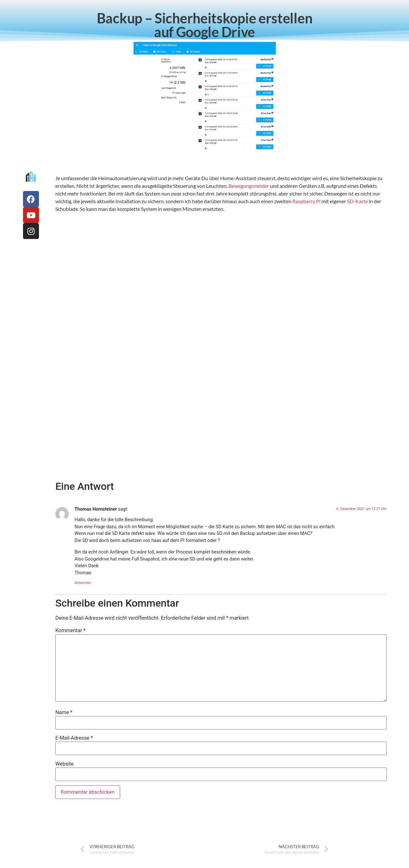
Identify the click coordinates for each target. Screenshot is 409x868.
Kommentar (70, 631)
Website (64, 764)
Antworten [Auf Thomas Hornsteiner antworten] (83, 583)
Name (64, 713)
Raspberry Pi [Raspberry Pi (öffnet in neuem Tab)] (306, 201)
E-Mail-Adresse (74, 738)
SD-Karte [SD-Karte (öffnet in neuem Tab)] (357, 201)
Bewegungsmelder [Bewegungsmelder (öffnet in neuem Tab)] (249, 186)
